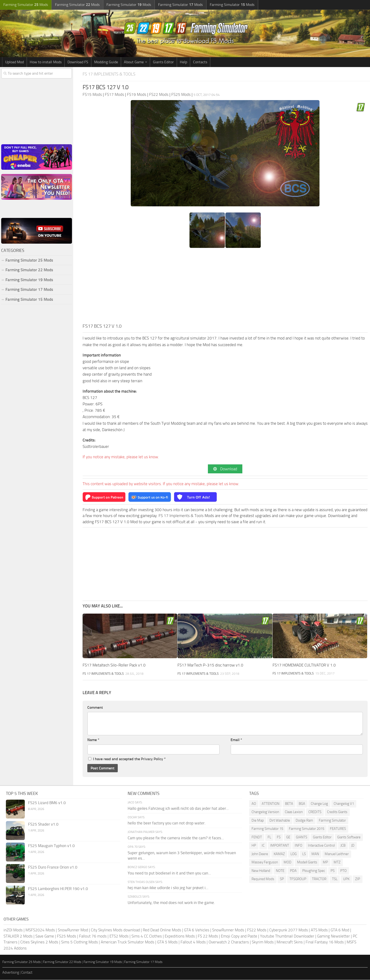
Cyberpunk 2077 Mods (289, 930)
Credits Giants (337, 812)
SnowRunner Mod (73, 930)
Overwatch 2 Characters (229, 942)
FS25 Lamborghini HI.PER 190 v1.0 (58, 889)
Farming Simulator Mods (25, 5)
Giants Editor (163, 62)
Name (93, 740)
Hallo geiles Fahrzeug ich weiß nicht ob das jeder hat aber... (178, 808)
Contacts (200, 62)
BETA (289, 804)
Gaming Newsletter (334, 936)
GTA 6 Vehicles (197, 930)
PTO (343, 871)
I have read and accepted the (127, 759)
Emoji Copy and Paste (239, 936)
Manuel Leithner (337, 854)
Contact (27, 972)
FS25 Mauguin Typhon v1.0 (51, 846)
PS (333, 871)
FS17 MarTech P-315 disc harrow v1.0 (210, 665)
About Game (134, 62)
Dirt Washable (280, 821)
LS (304, 854)
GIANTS (302, 837)
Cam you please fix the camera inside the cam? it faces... (176, 838)
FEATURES (338, 829)
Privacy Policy (152, 759)
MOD (288, 862)
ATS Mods (319, 930)
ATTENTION (271, 804)
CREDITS (315, 812)
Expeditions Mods (180, 936)
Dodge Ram (304, 821)
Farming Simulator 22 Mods (29, 270)
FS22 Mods (257, 930)
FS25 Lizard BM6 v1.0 (47, 803)
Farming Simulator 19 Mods (29, 280)
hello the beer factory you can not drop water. (167, 823)
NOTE (280, 871)
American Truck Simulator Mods (128, 942)
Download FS (78, 62)
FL (269, 837)
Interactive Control (321, 846)
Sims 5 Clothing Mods (80, 942)
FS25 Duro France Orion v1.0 (53, 867)
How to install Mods (46, 62)
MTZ (337, 862)
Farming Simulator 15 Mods (29, 299)
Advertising (11, 972)
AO (254, 804)
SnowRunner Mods (228, 930)
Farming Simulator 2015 (307, 829)
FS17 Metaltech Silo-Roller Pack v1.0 (114, 665)
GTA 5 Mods (167, 942)
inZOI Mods (13, 930)
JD (353, 846)
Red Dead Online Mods (162, 930)
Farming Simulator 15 (267, 829)
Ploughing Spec (314, 871)
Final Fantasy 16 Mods (325, 942)
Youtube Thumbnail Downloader (287, 936)
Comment (95, 708)
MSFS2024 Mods (40, 930)
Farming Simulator (332, 821)
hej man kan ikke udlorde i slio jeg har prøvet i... (168, 888)
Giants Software (349, 837)
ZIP (358, 879)
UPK (346, 879)
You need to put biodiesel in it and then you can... (169, 873)
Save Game (45, 936)
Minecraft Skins (290, 942)
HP (254, 846)
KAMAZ (279, 854)
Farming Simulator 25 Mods (29, 260)
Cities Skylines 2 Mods (39, 942)
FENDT (257, 837)
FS (279, 837)
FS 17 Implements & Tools (110, 74)
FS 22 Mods (208, 936)
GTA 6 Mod (340, 930)
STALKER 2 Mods (18, 936)
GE (288, 837)
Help (183, 62)
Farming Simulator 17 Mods (29, 289)
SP (282, 879)
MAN (315, 854)
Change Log (319, 804)
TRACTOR (319, 879)
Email (236, 740)
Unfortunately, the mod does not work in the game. (171, 903)
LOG (294, 854)
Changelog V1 (344, 804)
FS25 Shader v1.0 (43, 824)
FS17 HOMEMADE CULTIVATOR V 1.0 (304, 665)
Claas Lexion (294, 812)
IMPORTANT (280, 846)
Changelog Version (265, 812)
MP (325, 862)
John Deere (260, 854)
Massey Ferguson (265, 862)
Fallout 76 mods (93, 936)
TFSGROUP (298, 879)
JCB (343, 846)
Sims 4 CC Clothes (147, 936)
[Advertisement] (225, 287)
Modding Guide (106, 62)
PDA (293, 871)
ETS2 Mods (119, 936)
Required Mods (263, 879)
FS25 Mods (67, 936)
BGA (302, 804)
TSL (335, 879)
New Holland (261, 871)
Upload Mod (15, 62)
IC (263, 846)
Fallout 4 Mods (193, 942)
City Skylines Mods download (115, 930)
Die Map (258, 821)
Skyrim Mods (263, 942)
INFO (299, 846)
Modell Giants (307, 862)
